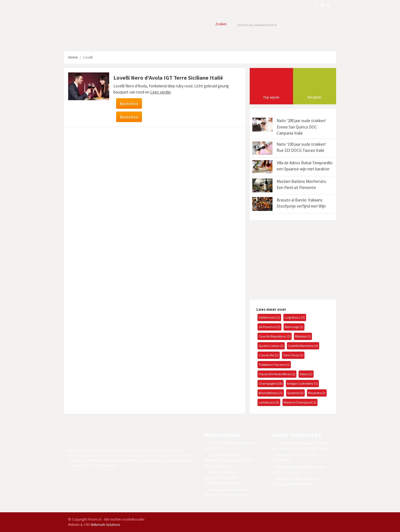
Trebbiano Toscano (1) (274, 365)
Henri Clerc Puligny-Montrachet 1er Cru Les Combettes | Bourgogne (222, 478)
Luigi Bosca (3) (295, 317)
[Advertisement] (291, 259)
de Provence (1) (269, 327)
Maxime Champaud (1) (300, 402)
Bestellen (129, 104)
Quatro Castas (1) (271, 346)
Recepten (314, 97)
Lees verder (161, 92)
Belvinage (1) (294, 327)
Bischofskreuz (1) (271, 393)
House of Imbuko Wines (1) (277, 374)
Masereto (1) (317, 393)
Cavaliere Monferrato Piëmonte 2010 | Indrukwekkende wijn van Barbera (229, 460)
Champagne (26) (271, 383)
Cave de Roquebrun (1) (275, 336)
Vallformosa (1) (269, 317)
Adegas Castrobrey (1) (302, 383)
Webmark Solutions (105, 525)
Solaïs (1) (306, 374)
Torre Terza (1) (293, 355)
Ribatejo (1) (303, 336)
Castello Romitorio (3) (303, 346)
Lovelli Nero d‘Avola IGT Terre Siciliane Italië (168, 78)
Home (73, 57)
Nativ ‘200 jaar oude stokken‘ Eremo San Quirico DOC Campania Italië (302, 127)
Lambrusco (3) (269, 402)
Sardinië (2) (295, 393)
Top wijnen (271, 97)
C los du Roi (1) (269, 355)
